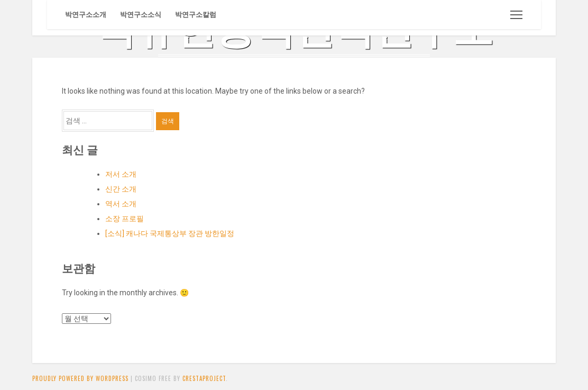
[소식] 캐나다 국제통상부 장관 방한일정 (170, 233)
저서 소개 (121, 174)
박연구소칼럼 (196, 15)
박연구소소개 (86, 15)
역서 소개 (121, 204)
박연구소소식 (141, 15)
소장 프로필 (125, 219)
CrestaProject (204, 378)
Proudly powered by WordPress (80, 378)
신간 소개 (121, 189)
